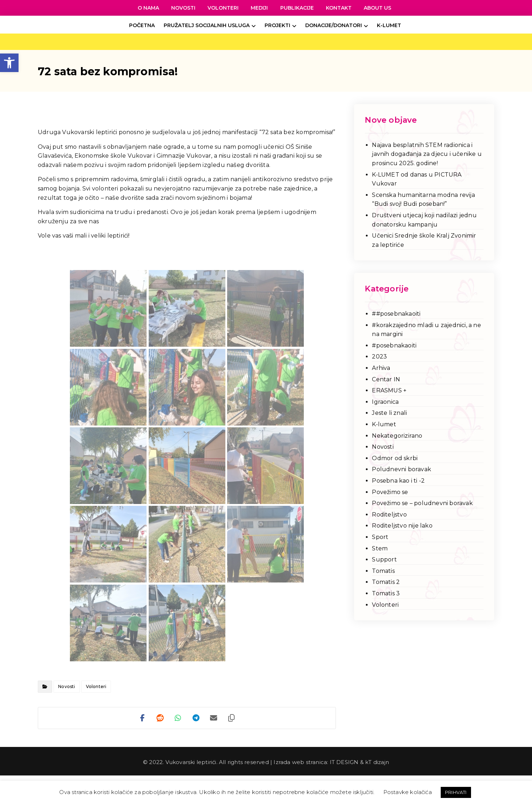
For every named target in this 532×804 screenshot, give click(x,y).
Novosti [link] (66, 686)
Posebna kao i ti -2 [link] (398, 481)
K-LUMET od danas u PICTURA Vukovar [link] (417, 179)
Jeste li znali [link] (389, 413)
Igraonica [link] (385, 402)
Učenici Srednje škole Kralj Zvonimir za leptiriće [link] (424, 240)
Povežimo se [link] (390, 492)
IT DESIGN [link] (344, 762)
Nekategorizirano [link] (397, 436)
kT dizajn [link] (377, 762)
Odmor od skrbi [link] (395, 458)
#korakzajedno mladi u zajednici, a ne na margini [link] (426, 330)
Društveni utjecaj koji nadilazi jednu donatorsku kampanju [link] (424, 220)
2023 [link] (379, 357)
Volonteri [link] (96, 686)
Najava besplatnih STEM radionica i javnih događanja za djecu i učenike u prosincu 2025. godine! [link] (427, 154)
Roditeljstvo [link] (389, 515)
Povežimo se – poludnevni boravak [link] (422, 503)
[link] (9, 63)
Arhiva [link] (381, 368)
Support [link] (384, 559)
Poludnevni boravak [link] (401, 469)
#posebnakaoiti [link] (394, 345)
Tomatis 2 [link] (386, 582)
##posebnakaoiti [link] (396, 314)
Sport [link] (380, 537)
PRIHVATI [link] (456, 792)
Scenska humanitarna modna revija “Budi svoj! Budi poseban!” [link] (423, 200)
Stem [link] (380, 548)
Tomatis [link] (383, 571)
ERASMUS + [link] (389, 390)
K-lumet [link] (384, 424)
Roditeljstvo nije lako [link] (402, 526)
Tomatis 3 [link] (386, 593)
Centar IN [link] (386, 379)
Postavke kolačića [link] (408, 792)
